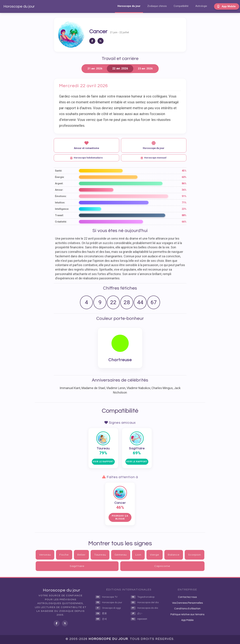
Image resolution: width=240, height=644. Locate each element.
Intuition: (60, 203)
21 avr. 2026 (95, 69)
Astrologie (201, 6)
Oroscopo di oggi (108, 608)
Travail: (59, 215)
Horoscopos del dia (145, 602)
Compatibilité (181, 6)
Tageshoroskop (143, 597)
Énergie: (60, 177)
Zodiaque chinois (157, 6)
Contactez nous (187, 597)
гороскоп (139, 619)
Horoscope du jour (19, 6)
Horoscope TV (106, 597)
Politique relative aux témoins (187, 614)
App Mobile (227, 6)
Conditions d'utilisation (187, 609)
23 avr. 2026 (145, 69)
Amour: (59, 190)
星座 (101, 614)
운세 (101, 619)
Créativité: (61, 222)
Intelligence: (62, 209)
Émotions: (61, 196)
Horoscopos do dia (144, 608)
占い (136, 614)
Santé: (59, 171)
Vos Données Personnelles (187, 603)
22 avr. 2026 (120, 69)
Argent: (59, 183)
